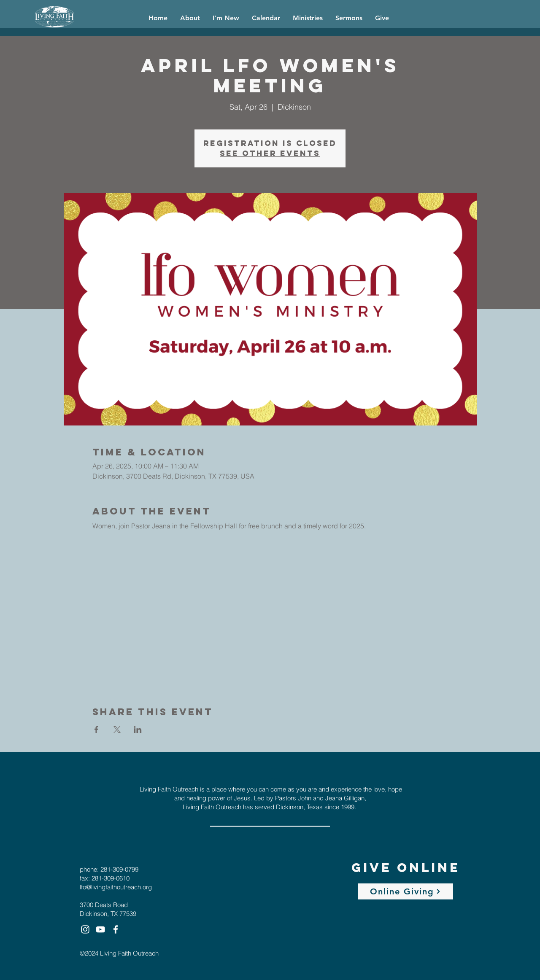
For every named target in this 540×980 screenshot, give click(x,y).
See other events (270, 153)
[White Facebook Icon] (116, 929)
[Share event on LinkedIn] (138, 730)
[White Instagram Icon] (85, 929)
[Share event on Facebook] (96, 730)
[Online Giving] (405, 891)
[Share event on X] (117, 730)
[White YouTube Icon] (100, 929)
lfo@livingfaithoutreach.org (116, 887)
